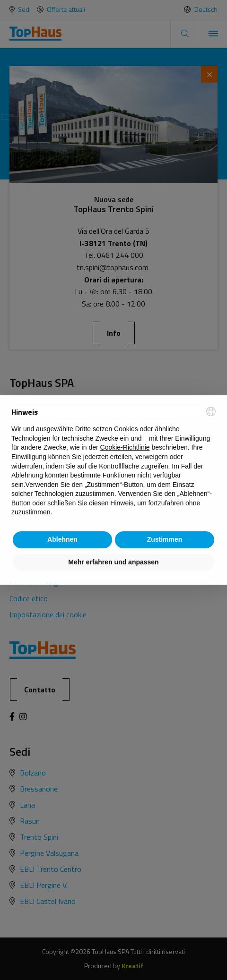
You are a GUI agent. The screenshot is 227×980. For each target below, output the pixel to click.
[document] (113, 462)
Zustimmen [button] (165, 539)
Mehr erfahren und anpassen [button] (113, 562)
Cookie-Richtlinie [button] (125, 447)
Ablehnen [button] (62, 539)
